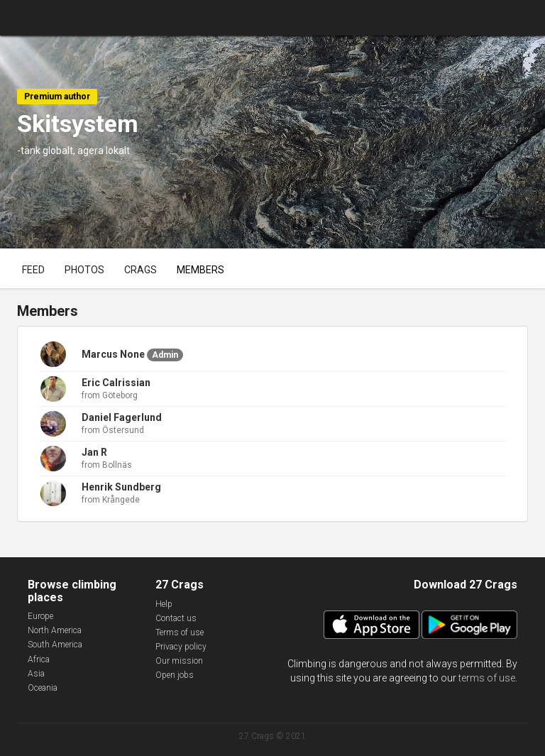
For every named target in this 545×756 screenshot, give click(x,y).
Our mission (179, 661)
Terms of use (180, 632)
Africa (39, 659)
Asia (36, 674)
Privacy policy (181, 647)
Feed (33, 270)
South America (55, 645)
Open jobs (175, 675)
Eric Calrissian (116, 383)
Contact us (176, 618)
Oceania (43, 688)
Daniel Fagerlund (122, 417)
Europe (40, 616)
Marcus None (113, 354)
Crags (141, 270)
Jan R (94, 452)
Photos (84, 270)
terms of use (487, 678)
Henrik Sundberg (121, 487)
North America (55, 630)
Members (200, 270)
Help (164, 604)
